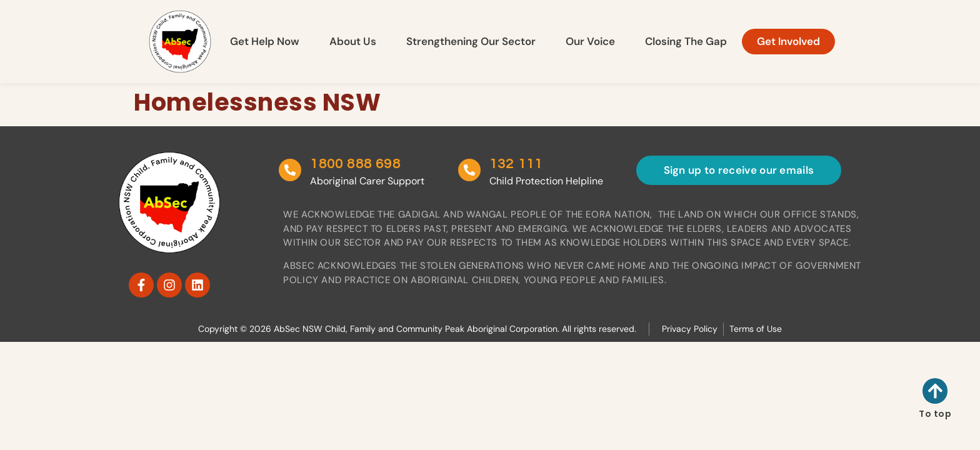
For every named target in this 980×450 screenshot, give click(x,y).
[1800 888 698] (290, 170)
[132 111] (468, 170)
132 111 (515, 164)
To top (935, 414)
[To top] (935, 391)
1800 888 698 (355, 164)
